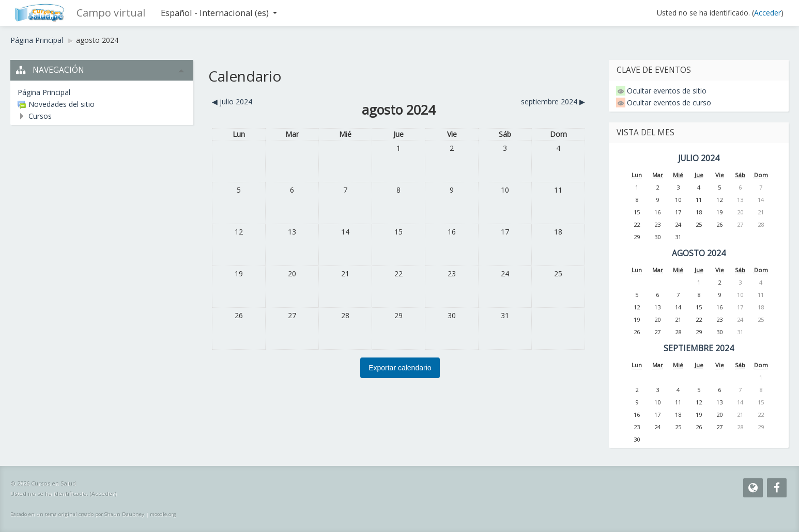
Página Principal (37, 40)
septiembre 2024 (699, 348)
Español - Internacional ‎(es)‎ (219, 13)
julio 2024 (699, 158)
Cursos (40, 116)
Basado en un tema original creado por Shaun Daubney (77, 514)
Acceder (767, 13)
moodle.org (163, 514)
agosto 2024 (97, 40)
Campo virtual (111, 13)
